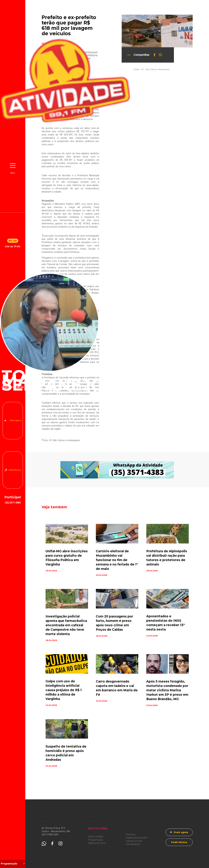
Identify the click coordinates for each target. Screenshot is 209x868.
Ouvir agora (15, 420)
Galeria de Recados (137, 838)
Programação (96, 840)
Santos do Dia (134, 841)
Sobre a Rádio (96, 837)
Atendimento (133, 844)
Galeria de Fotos (97, 843)
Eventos (131, 835)
